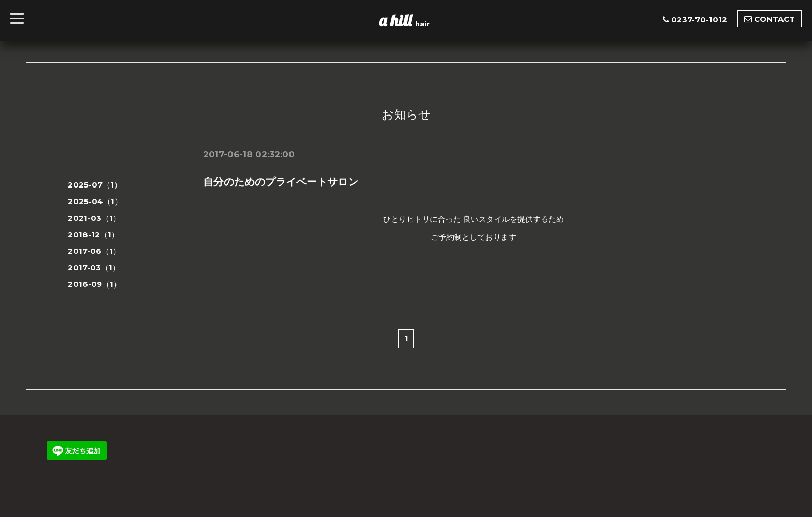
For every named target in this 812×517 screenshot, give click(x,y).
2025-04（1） (95, 201)
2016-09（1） (95, 284)
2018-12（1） (93, 234)
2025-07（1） (95, 185)
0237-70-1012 (699, 19)
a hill (397, 20)
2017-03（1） (94, 268)
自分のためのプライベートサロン (281, 182)
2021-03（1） (94, 218)
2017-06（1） (94, 251)
